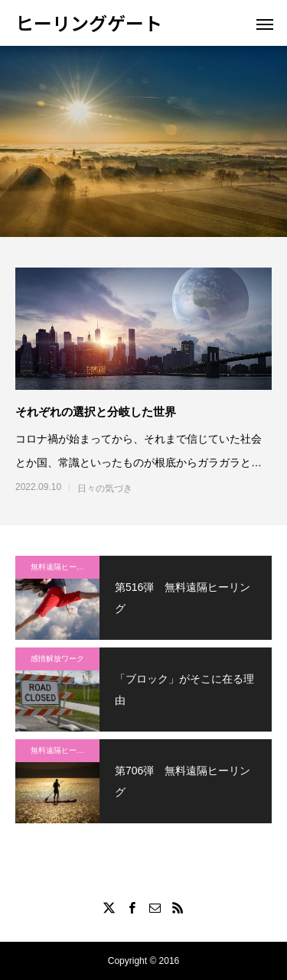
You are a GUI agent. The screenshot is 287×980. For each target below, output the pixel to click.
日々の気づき (105, 488)
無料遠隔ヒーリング (65, 567)
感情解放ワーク (57, 659)
